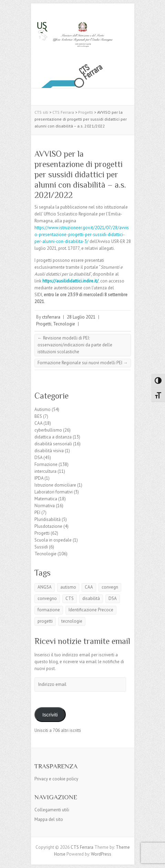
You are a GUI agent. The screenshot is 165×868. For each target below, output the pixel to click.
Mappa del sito (49, 819)
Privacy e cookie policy (56, 779)
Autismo (43, 409)
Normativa (45, 506)
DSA (38, 458)
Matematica (46, 499)
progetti (45, 621)
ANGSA (45, 587)
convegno (47, 598)
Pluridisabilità (48, 519)
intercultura (45, 471)
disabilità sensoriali (53, 444)
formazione (49, 610)
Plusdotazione (48, 526)
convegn (110, 587)
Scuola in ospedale (53, 540)
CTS (70, 598)
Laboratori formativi (54, 492)
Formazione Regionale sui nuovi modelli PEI (83, 363)
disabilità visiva (49, 451)
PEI (37, 513)
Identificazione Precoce (91, 610)
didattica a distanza (53, 437)
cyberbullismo (48, 430)
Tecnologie (64, 324)
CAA (38, 423)
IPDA (39, 478)
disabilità (91, 598)
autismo (68, 587)
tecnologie (72, 621)
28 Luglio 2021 (81, 317)
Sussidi (41, 547)
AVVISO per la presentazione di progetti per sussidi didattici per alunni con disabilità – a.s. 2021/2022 (80, 174)
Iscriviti (50, 715)
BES (38, 416)
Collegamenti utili (52, 810)
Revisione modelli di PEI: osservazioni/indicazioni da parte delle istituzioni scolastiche (75, 345)
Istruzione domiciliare (55, 485)
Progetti (44, 324)
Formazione (46, 464)
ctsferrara (51, 317)
